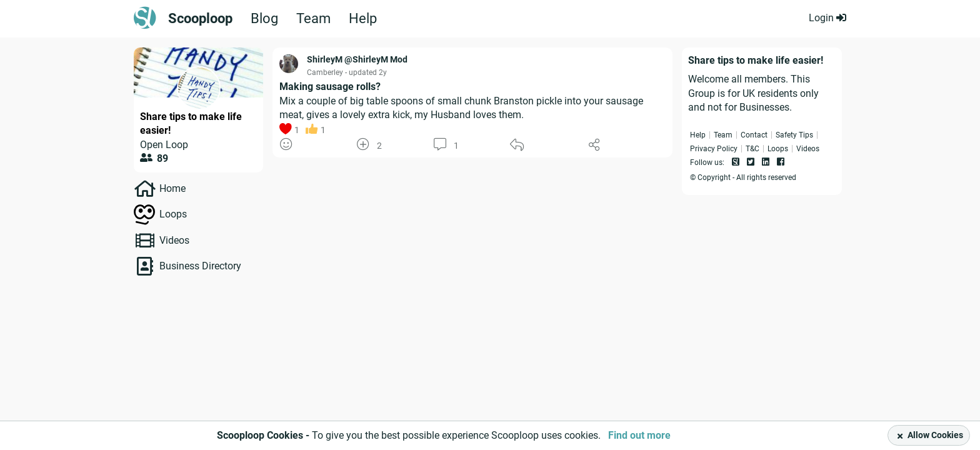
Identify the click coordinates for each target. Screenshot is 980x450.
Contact (754, 135)
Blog (264, 19)
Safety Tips (794, 135)
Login (827, 18)
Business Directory (200, 266)
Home (172, 188)
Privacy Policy (714, 149)
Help (363, 19)
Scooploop (200, 19)
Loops (173, 214)
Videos (174, 240)
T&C (752, 149)
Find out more (639, 435)
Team (313, 19)
